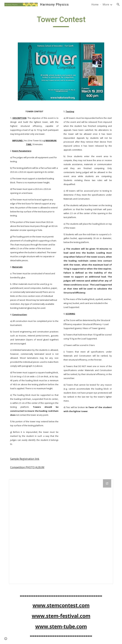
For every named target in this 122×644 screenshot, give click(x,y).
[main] (61, 21)
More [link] (106, 4)
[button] (118, 4)
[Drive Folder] (61, 532)
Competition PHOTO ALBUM (27, 467)
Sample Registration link (25, 459)
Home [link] (95, 4)
